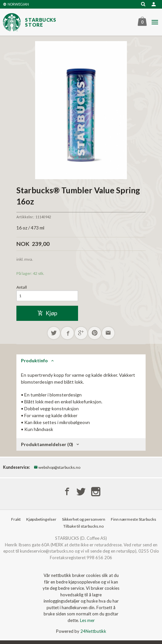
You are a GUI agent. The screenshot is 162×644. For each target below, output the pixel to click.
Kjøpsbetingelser (41, 519)
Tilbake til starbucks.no (83, 526)
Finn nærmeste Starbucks (133, 519)
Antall (22, 287)
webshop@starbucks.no (57, 467)
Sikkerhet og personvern (84, 519)
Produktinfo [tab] (34, 360)
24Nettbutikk (93, 631)
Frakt (16, 519)
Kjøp (47, 313)
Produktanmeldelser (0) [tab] (47, 444)
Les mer (87, 620)
